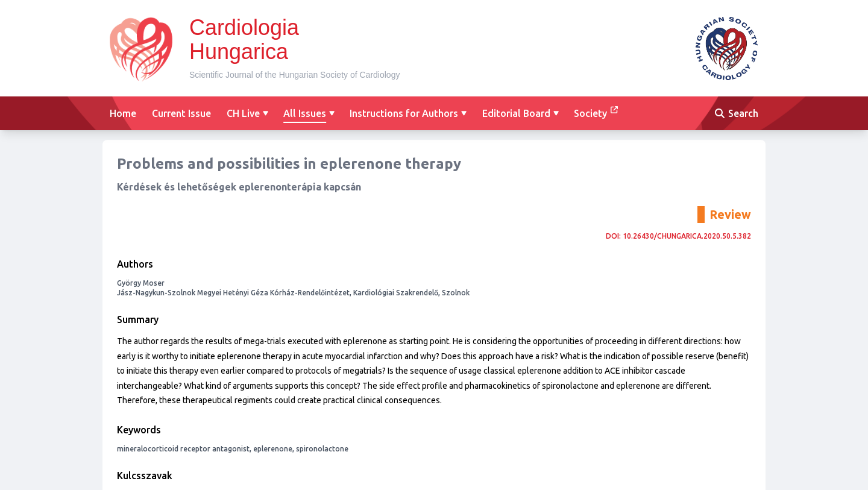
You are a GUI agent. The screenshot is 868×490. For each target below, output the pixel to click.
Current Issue (181, 113)
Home (123, 113)
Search (737, 113)
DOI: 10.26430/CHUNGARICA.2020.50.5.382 (678, 236)
